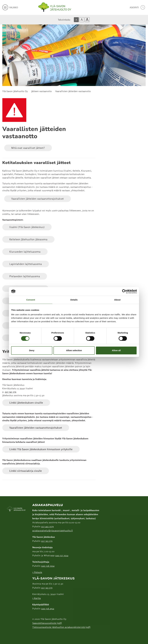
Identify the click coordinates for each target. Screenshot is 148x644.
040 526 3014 (48, 566)
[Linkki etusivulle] (55, 7)
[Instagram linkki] (34, 634)
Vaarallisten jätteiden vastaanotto (73, 91)
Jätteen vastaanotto (42, 91)
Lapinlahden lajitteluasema (26, 264)
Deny (32, 350)
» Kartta (37, 598)
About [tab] (117, 300)
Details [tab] (74, 300)
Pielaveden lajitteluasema (25, 276)
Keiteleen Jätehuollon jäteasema (28, 239)
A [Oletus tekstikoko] (76, 20)
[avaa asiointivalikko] (138, 7)
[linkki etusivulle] (16, 509)
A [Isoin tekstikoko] (87, 20)
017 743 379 (11, 392)
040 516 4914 (48, 609)
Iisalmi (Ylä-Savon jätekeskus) (27, 227)
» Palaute (37, 572)
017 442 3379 (47, 526)
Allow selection (74, 350)
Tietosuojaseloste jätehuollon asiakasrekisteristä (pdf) (61, 627)
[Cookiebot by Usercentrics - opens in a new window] (124, 291)
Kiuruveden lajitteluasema (25, 252)
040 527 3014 (62, 555)
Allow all (116, 350)
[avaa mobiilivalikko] (10, 7)
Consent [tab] (31, 300)
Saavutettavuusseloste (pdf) (47, 623)
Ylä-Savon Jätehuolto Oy (15, 91)
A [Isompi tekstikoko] (82, 20)
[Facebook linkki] (31, 634)
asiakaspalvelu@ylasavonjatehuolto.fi (53, 531)
